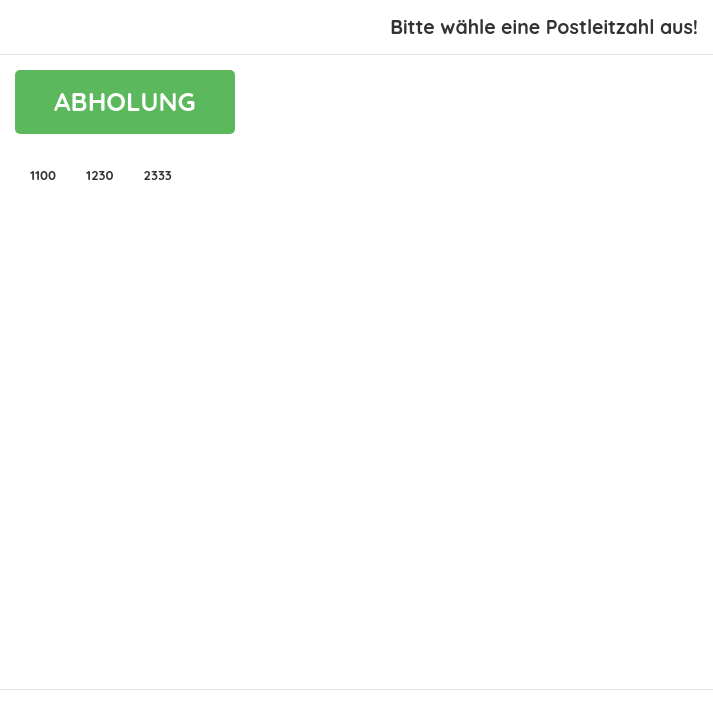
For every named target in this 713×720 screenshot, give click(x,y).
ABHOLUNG (125, 101)
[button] (43, 175)
